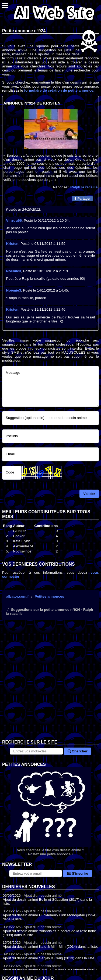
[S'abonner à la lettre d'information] (36, 873)
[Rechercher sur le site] (36, 751)
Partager (83, 199)
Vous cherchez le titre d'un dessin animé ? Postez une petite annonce (50, 812)
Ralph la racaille (84, 187)
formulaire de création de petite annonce (59, 90)
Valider (89, 494)
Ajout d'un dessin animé (43, 895)
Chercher (78, 751)
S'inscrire (77, 873)
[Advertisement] (50, 684)
